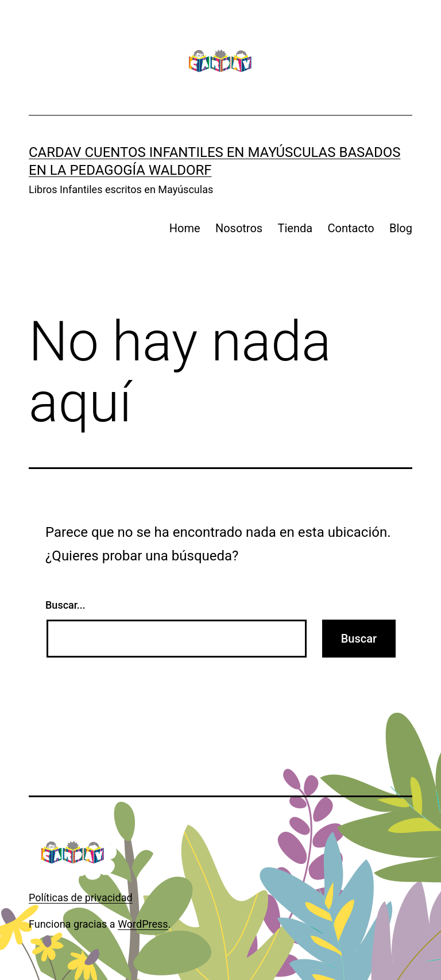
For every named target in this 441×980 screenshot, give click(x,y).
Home (185, 228)
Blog (401, 228)
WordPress (143, 924)
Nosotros (239, 228)
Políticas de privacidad (81, 898)
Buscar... (65, 605)
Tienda (295, 228)
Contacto (351, 228)
